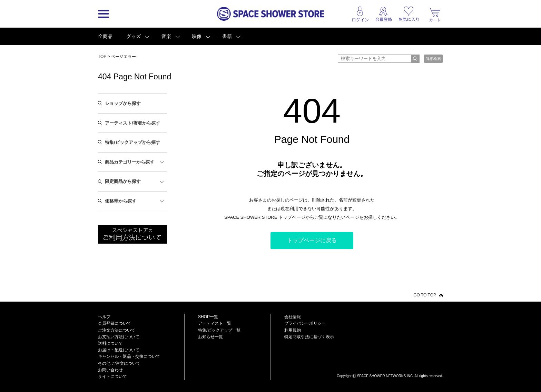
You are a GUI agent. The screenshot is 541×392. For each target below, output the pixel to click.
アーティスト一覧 (215, 323)
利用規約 (293, 330)
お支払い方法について (119, 337)
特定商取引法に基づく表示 (309, 337)
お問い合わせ (110, 370)
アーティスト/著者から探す (132, 123)
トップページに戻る (312, 240)
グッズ (134, 36)
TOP (102, 57)
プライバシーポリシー (305, 323)
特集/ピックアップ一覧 (219, 330)
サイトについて (112, 376)
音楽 (166, 36)
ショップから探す (123, 103)
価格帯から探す (121, 201)
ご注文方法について (117, 330)
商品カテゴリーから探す (130, 162)
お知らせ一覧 (210, 337)
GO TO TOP (425, 295)
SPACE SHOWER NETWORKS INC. (385, 376)
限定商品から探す (123, 181)
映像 (197, 36)
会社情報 (293, 317)
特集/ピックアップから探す (132, 142)
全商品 (105, 36)
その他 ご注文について (119, 363)
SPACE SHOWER (390, 365)
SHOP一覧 (208, 317)
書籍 (227, 36)
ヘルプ (104, 317)
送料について (110, 343)
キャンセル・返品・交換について (129, 356)
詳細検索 (433, 59)
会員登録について (115, 323)
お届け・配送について (119, 350)
